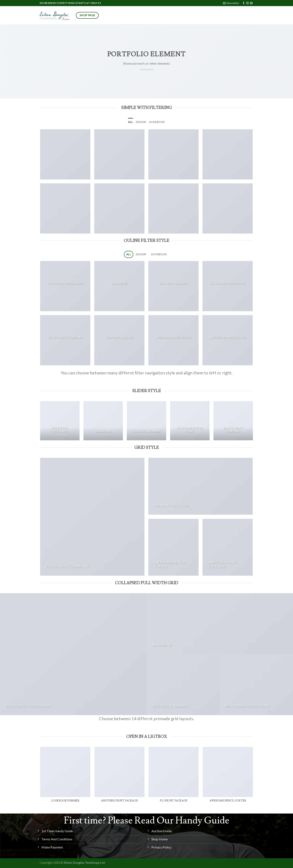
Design (141, 122)
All (130, 122)
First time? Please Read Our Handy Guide (147, 821)
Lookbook (157, 122)
